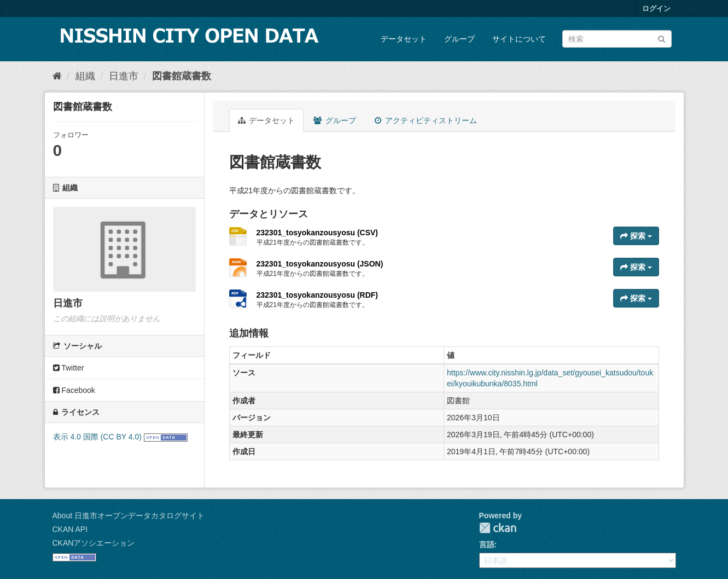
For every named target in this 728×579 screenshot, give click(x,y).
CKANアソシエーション (94, 543)
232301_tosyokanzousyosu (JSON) (320, 264)
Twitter (69, 368)
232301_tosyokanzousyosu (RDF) (318, 295)
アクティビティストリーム (426, 120)
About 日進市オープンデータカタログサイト (129, 516)
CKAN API (70, 529)
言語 (487, 545)
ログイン (656, 8)
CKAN (498, 528)
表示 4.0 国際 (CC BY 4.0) (97, 437)
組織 (85, 76)
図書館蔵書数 (182, 76)
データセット (404, 39)
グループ (459, 39)
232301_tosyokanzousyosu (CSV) (318, 233)
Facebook (74, 390)
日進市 (124, 76)
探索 (636, 236)
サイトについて (519, 39)
